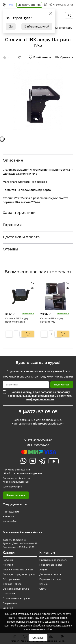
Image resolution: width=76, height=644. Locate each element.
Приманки (9, 594)
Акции (43, 570)
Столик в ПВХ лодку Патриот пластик (17, 320)
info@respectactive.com (48, 424)
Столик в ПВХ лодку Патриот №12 (52, 320)
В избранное (42, 57)
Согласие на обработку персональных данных (16, 480)
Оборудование (11, 579)
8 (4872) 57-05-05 (38, 412)
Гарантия (12, 225)
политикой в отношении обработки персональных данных (38, 626)
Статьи (43, 589)
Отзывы (10, 249)
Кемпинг (8, 565)
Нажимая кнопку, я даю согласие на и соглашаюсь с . (40, 396)
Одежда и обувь (12, 584)
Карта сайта (10, 521)
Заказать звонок (16, 495)
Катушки (8, 560)
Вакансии (8, 516)
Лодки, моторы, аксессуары (19, 574)
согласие (62, 622)
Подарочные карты (51, 565)
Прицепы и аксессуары (16, 598)
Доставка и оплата (21, 237)
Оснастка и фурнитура (16, 589)
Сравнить (67, 57)
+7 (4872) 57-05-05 (63, 5)
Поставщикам (11, 512)
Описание (13, 160)
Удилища (8, 608)
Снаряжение (10, 603)
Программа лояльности (53, 560)
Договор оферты (13, 487)
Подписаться (62, 385)
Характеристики (19, 213)
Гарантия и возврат (51, 579)
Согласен (38, 638)
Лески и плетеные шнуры (18, 570)
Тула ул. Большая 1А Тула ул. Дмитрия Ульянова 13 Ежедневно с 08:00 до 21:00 (20, 543)
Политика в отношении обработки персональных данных (22, 471)
